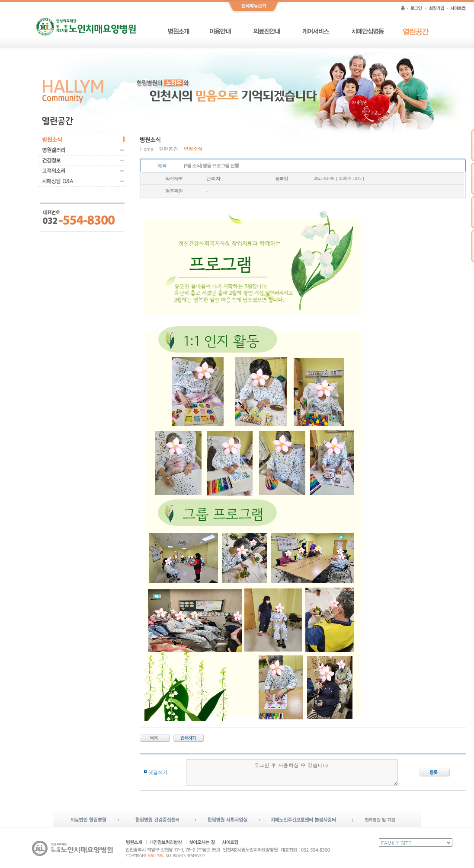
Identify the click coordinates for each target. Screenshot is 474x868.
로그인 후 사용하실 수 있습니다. (292, 773)
